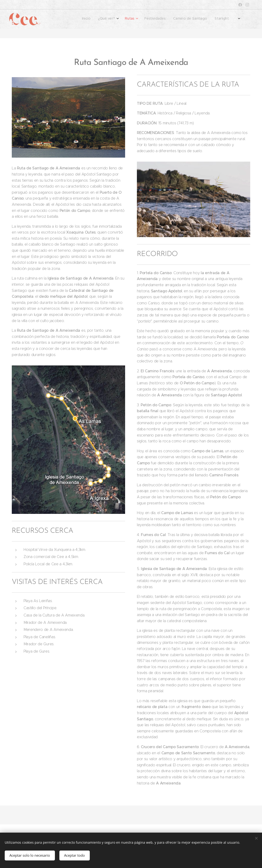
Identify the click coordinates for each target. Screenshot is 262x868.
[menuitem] (188, 19)
